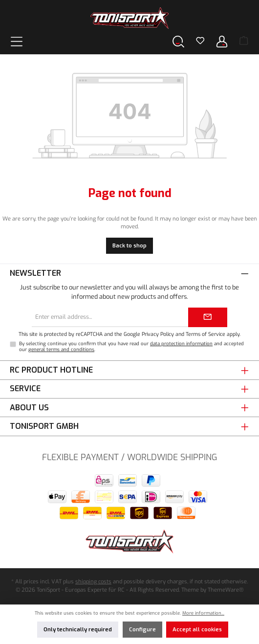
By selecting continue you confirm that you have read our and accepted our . (131, 346)
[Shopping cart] (244, 42)
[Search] (178, 41)
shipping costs (93, 582)
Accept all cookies (197, 630)
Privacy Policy (158, 334)
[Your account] (222, 41)
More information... (203, 613)
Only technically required (78, 630)
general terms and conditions (61, 349)
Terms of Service (205, 334)
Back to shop (129, 246)
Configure (142, 630)
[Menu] (17, 41)
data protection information (181, 344)
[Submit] (208, 317)
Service (25, 389)
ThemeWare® (226, 590)
